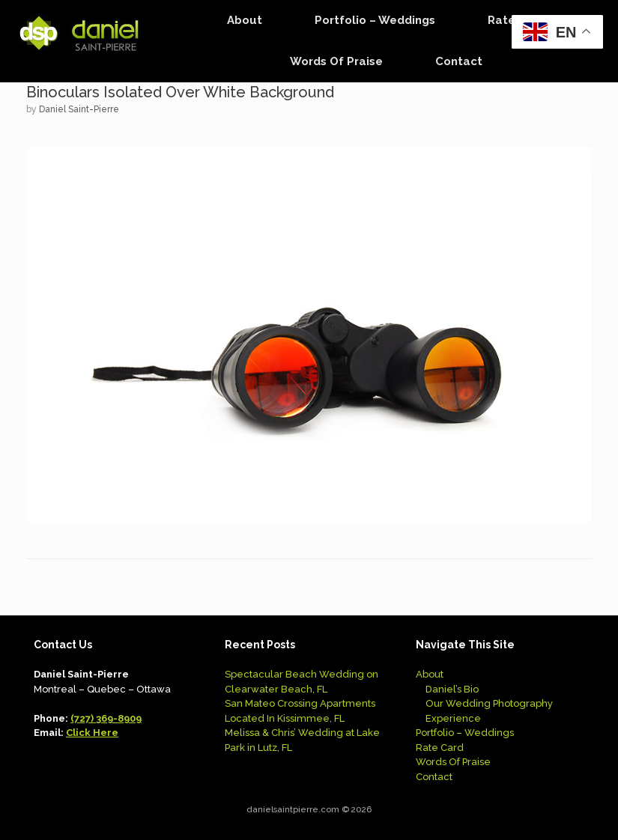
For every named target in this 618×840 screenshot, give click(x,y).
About (245, 20)
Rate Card (440, 748)
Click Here (92, 733)
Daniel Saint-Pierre (79, 109)
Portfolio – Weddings (375, 20)
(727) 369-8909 (106, 718)
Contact (459, 61)
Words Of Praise (336, 61)
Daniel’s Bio (452, 689)
